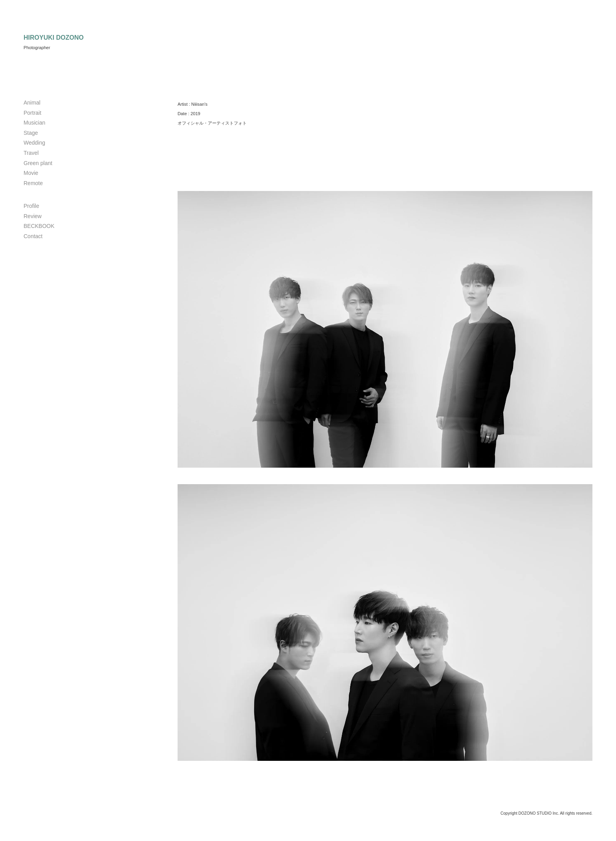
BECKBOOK (39, 226)
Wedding (34, 143)
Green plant (38, 163)
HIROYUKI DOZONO (54, 38)
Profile (31, 206)
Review (33, 216)
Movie (31, 173)
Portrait (32, 113)
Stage (31, 133)
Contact (33, 236)
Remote (33, 183)
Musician (34, 123)
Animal (32, 103)
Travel (31, 153)
